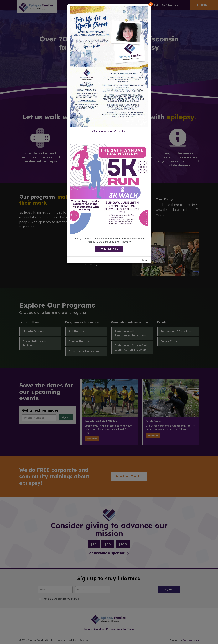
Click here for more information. (109, 131)
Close (144, 260)
